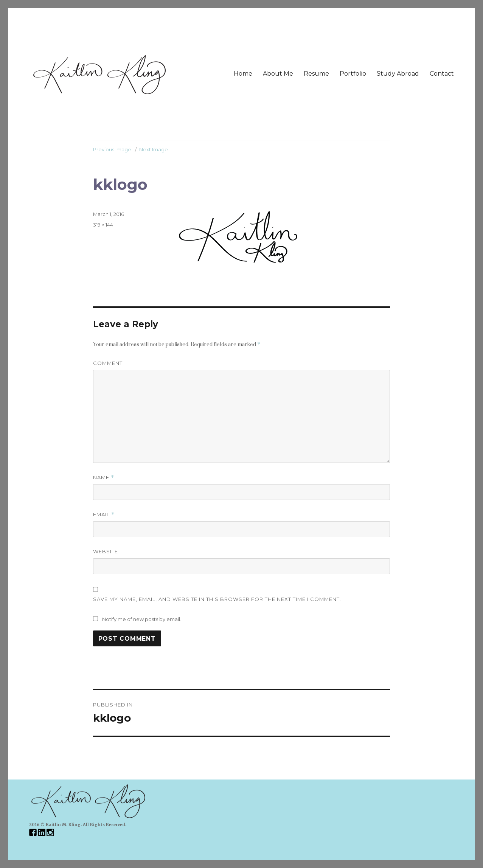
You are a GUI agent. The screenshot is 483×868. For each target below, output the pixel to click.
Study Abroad (398, 74)
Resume (316, 74)
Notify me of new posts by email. (142, 619)
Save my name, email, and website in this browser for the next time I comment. (217, 599)
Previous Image (112, 149)
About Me (278, 74)
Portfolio (353, 74)
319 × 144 (103, 225)
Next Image (154, 149)
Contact (442, 74)
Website (106, 551)
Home (243, 74)
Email (104, 515)
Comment (108, 363)
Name (104, 477)
